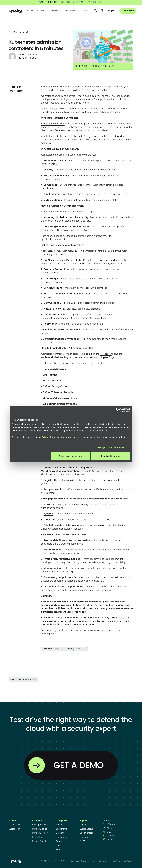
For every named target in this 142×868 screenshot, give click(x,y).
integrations (38, 837)
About (68, 437)
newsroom (61, 837)
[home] (15, 11)
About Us (61, 825)
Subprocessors (88, 861)
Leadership (61, 829)
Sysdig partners (40, 825)
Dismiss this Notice (110, 456)
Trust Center (117, 861)
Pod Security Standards (109, 263)
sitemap (60, 849)
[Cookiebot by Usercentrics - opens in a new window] (118, 410)
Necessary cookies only (71, 456)
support (83, 825)
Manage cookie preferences (111, 447)
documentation (87, 833)
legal (59, 845)
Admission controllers (53, 124)
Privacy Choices (103, 861)
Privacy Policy (49, 437)
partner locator (40, 833)
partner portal (39, 841)
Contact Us (129, 861)
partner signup (40, 829)
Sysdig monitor (16, 829)
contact (60, 841)
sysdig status (86, 829)
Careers (60, 833)
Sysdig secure (16, 825)
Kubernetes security (95, 630)
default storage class (97, 314)
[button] (29, 11)
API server (106, 354)
